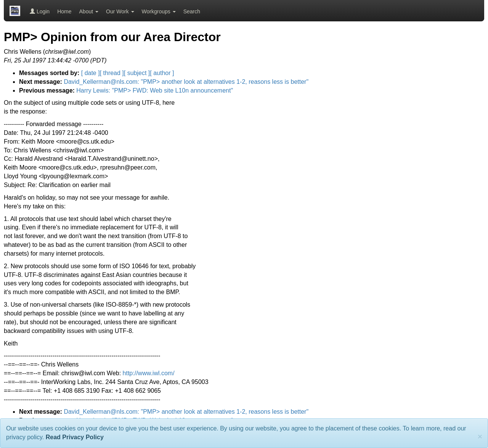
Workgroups (159, 11)
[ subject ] (137, 73)
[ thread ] (112, 73)
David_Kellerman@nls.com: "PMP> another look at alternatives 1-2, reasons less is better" (186, 82)
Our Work (120, 11)
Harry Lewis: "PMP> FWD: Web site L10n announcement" (155, 90)
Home (64, 11)
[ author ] (162, 73)
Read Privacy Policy (75, 437)
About (89, 11)
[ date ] (91, 73)
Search (192, 11)
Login (40, 11)
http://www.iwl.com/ (149, 373)
